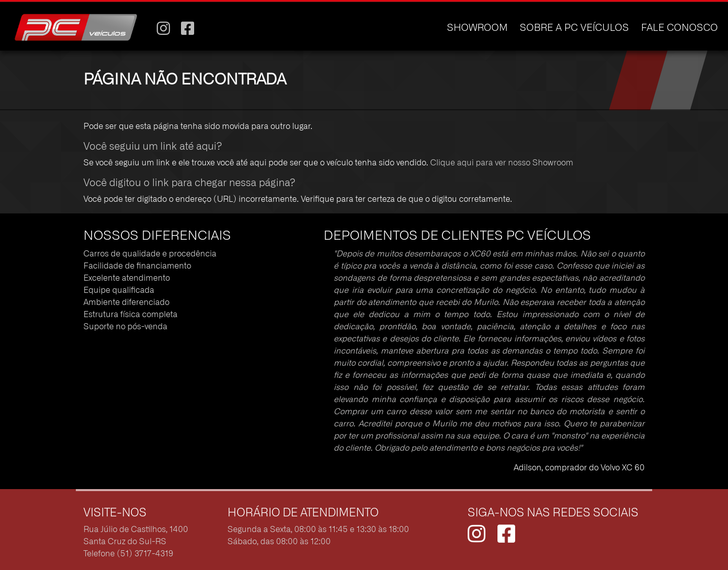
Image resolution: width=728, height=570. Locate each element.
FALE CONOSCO (679, 28)
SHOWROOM (477, 28)
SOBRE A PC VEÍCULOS (574, 28)
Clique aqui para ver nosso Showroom (502, 163)
